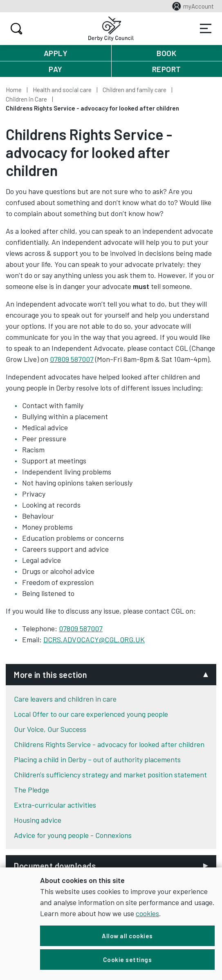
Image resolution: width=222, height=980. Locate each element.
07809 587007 (72, 359)
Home (14, 90)
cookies (147, 913)
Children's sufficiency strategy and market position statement (110, 775)
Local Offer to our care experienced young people (91, 714)
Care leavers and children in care (65, 699)
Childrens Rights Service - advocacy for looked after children (109, 744)
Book (166, 53)
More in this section (50, 675)
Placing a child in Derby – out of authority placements (97, 759)
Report (167, 69)
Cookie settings (128, 960)
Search (15, 29)
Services (206, 29)
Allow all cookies (127, 936)
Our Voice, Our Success (50, 729)
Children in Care (26, 99)
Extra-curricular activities (55, 805)
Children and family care (135, 90)
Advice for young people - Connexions (73, 835)
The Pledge (31, 790)
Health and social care (62, 90)
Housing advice (38, 820)
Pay (56, 69)
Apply (56, 53)
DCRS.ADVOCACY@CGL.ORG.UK (94, 639)
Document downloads (55, 866)
